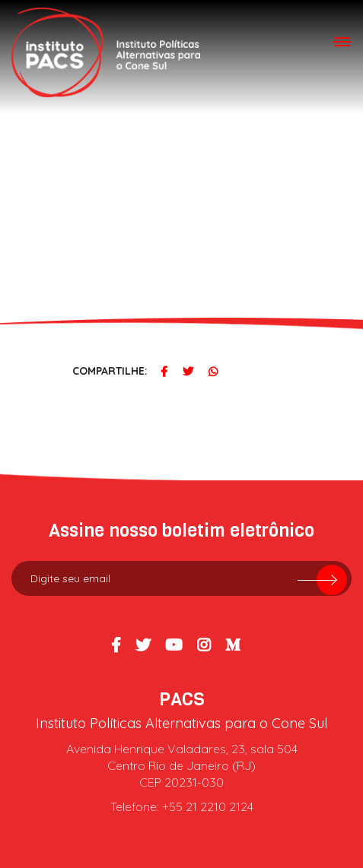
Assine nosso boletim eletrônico (181, 531)
